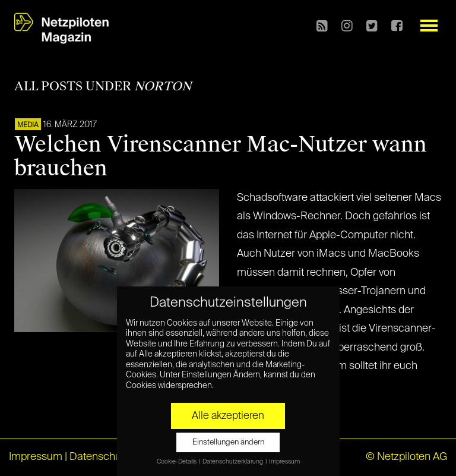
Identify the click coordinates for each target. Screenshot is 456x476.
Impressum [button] (284, 462)
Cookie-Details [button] (177, 462)
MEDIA (28, 125)
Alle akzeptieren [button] (228, 416)
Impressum (36, 457)
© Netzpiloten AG (406, 457)
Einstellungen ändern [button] (228, 442)
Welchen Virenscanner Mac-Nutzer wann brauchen (221, 156)
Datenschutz (99, 457)
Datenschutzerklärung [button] (233, 462)
